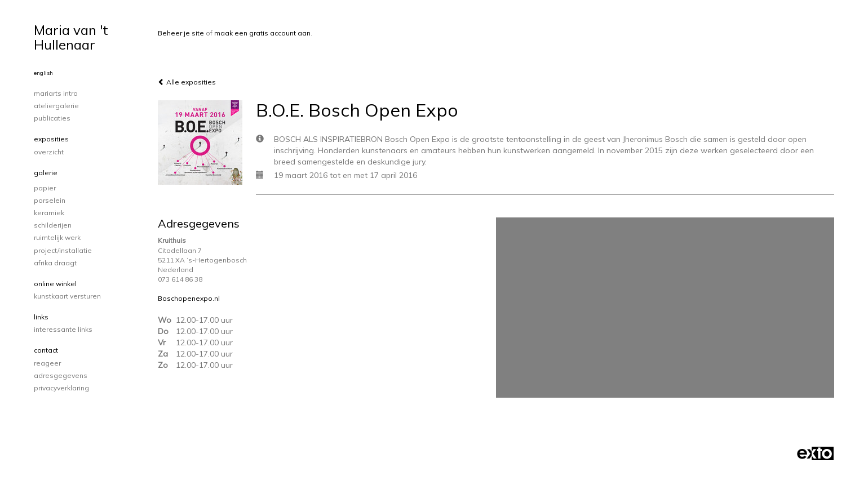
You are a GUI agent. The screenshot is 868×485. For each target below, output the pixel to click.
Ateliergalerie (56, 106)
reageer (47, 363)
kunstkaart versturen (67, 296)
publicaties (52, 118)
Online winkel (55, 284)
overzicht (49, 152)
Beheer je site (181, 33)
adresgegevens (61, 375)
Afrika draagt (55, 263)
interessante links (63, 329)
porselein (50, 200)
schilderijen (53, 225)
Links (41, 317)
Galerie (46, 173)
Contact (46, 350)
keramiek (49, 213)
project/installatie (63, 250)
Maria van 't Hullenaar (71, 37)
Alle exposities (187, 82)
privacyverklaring (61, 388)
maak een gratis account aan (262, 33)
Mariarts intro (56, 93)
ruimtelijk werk (57, 237)
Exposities (51, 139)
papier (45, 188)
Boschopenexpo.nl (189, 298)
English (43, 73)
